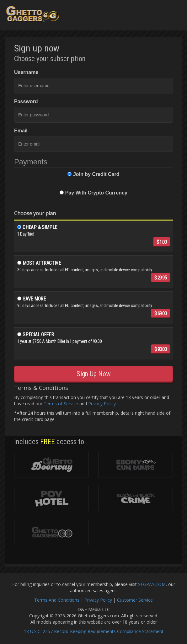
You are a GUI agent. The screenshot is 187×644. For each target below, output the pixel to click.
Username (26, 72)
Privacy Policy (102, 404)
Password (26, 101)
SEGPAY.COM (152, 584)
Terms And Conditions (57, 600)
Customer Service (135, 600)
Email (21, 131)
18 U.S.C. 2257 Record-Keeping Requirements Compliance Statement (94, 631)
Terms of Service (61, 404)
